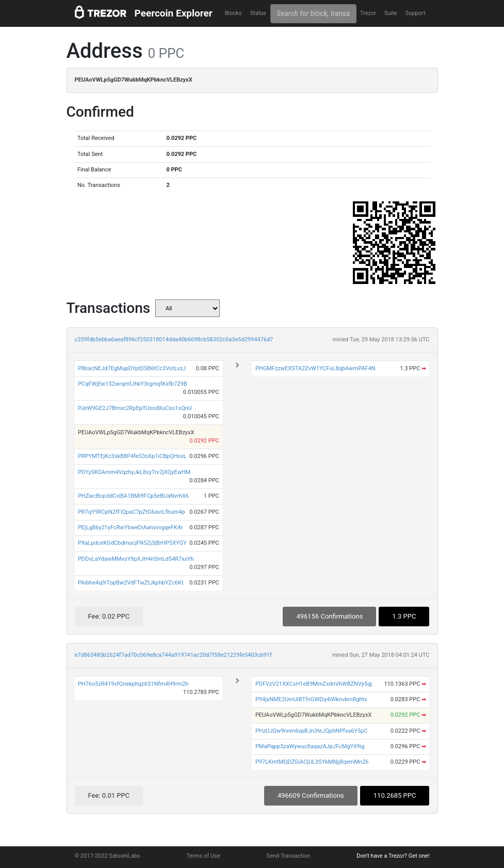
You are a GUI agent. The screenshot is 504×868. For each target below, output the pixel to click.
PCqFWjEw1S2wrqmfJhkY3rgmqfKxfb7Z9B (133, 384)
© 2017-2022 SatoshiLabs (108, 856)
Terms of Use (203, 856)
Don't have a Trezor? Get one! (393, 856)
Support (416, 13)
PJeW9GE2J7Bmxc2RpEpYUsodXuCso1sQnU (135, 408)
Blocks (233, 13)
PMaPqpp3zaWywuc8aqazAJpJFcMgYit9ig (310, 746)
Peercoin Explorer (174, 13)
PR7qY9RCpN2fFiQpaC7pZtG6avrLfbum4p (132, 512)
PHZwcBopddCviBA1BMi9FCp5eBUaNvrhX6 (133, 496)
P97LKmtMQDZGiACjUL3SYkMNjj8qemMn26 (312, 762)
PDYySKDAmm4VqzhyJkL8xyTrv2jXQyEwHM (134, 472)
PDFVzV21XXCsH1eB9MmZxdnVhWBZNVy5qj (314, 684)
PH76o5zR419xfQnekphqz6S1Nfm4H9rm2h (133, 684)
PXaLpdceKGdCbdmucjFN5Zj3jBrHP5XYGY (132, 543)
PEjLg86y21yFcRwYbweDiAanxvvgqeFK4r (130, 527)
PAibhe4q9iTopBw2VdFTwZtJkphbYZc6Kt (131, 583)
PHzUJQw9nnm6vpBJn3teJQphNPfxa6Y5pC (312, 731)
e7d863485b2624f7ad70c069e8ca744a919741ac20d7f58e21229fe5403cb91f (173, 655)
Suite (391, 13)
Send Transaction (289, 856)
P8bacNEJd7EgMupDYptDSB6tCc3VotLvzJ (132, 368)
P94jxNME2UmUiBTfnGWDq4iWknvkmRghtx (311, 699)
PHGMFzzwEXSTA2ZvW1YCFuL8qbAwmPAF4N (315, 368)
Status (258, 13)
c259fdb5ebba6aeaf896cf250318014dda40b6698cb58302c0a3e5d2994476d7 (174, 340)
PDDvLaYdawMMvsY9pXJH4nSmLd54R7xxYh (136, 559)
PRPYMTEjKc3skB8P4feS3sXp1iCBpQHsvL (132, 456)
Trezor (368, 13)
